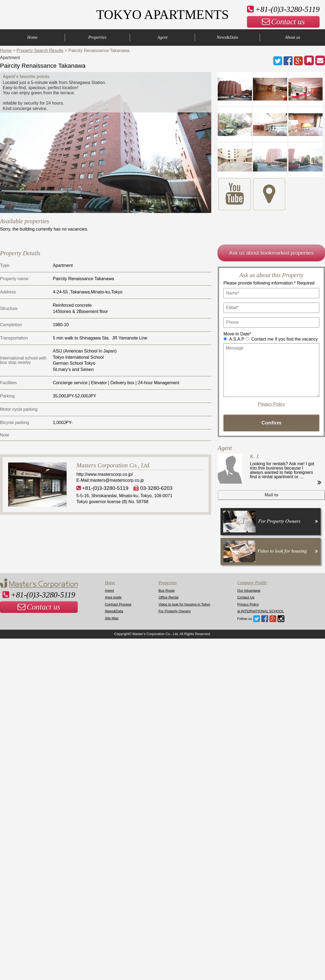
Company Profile (252, 583)
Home (32, 37)
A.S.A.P (237, 339)
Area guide (113, 597)
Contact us (283, 22)
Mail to (272, 495)
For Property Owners (175, 611)
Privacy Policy (271, 404)
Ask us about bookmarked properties (272, 253)
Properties (97, 37)
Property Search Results (40, 51)
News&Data (227, 37)
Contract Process (118, 604)
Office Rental (168, 597)
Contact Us (246, 597)
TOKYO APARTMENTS (162, 14)
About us (292, 37)
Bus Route (167, 591)
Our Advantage (249, 591)
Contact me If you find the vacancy (285, 339)
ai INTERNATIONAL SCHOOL (261, 611)
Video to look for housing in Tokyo (184, 604)
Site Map (112, 618)
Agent (162, 37)
